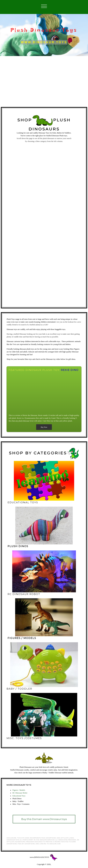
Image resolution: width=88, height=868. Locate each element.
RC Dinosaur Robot (20, 793)
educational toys (23, 502)
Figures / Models (19, 790)
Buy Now (44, 427)
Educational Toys (19, 796)
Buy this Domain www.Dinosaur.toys (44, 819)
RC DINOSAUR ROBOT (24, 594)
